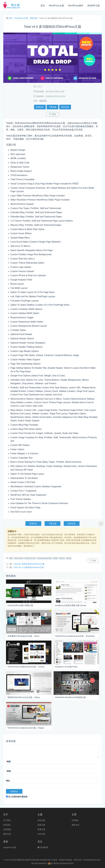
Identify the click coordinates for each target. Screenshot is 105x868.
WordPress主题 (57, 6)
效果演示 (40, 107)
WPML (56, 558)
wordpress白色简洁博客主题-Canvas (71, 605)
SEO (11, 558)
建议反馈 (7, 834)
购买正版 (65, 107)
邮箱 (9, 771)
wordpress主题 (10, 847)
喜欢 (54, 114)
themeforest (19, 558)
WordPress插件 (76, 6)
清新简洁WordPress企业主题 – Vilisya (24, 697)
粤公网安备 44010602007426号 (61, 863)
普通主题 (41, 829)
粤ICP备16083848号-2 (40, 863)
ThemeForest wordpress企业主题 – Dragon (26, 728)
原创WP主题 (94, 6)
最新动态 (75, 825)
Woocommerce (30, 558)
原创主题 (41, 820)
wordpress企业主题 (44, 558)
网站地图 (36, 860)
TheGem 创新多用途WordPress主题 (29, 564)
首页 (43, 6)
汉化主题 (41, 834)
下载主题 (52, 107)
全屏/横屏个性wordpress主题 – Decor (23, 636)
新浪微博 (43, 847)
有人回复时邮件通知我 (17, 797)
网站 (8, 781)
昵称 (9, 762)
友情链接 (7, 829)
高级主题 (33, 18)
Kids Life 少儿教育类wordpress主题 (29, 567)
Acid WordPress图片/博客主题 (20, 605)
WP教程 (75, 820)
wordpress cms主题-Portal (66, 667)
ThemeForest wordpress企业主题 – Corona (26, 667)
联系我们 (7, 825)
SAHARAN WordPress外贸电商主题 (70, 697)
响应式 (62, 558)
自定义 (69, 558)
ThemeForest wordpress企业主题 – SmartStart (75, 636)
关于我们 (7, 820)
